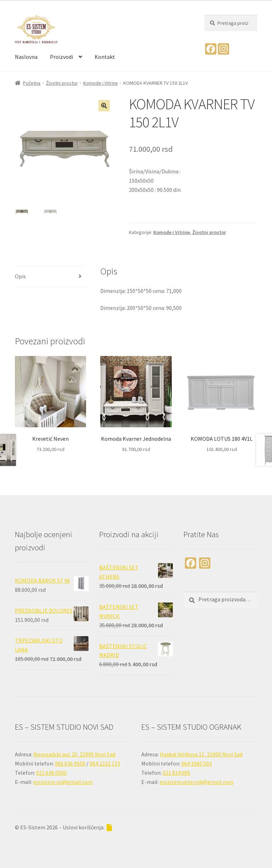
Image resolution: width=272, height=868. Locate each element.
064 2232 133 (105, 763)
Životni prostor (62, 83)
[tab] (50, 277)
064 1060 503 (197, 763)
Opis (20, 276)
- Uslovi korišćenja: (86, 827)
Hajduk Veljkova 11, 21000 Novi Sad (201, 754)
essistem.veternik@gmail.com (197, 782)
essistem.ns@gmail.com (63, 782)
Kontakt (105, 57)
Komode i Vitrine (101, 83)
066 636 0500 (70, 763)
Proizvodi (61, 57)
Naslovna (26, 57)
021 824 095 (176, 773)
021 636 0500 (51, 773)
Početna (32, 83)
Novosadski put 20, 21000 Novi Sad (74, 754)
